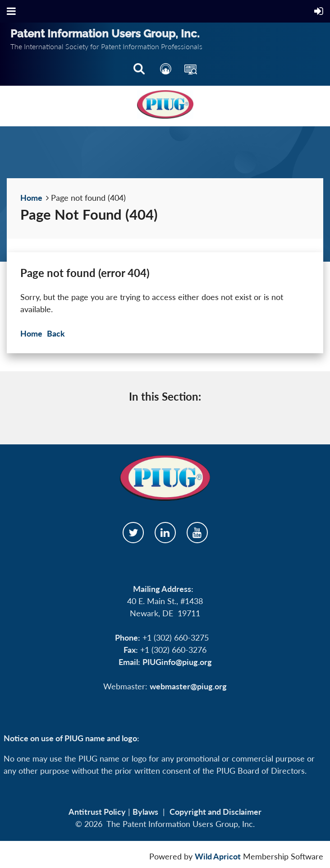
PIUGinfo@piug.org (177, 662)
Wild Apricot (218, 856)
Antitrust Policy (97, 812)
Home (31, 198)
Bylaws (145, 812)
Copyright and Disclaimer (215, 812)
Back (56, 333)
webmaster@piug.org (188, 686)
